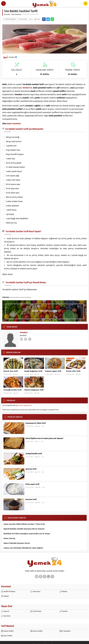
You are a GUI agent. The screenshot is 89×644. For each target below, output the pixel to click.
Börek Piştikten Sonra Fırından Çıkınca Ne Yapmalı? (44, 438)
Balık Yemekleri (16, 14)
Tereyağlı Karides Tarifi (12, 390)
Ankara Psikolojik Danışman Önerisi (17, 543)
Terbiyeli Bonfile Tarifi (34, 454)
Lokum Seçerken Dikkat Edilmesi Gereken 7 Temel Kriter (24, 524)
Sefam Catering (9, 538)
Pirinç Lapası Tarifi (32, 484)
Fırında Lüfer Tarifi (73, 371)
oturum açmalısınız (25, 405)
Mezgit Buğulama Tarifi (33, 371)
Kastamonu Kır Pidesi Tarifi (36, 423)
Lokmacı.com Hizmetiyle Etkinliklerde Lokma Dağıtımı (23, 548)
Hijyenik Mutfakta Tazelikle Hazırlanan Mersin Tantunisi (24, 529)
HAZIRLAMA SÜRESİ (45, 70)
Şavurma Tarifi (31, 469)
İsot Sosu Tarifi (31, 499)
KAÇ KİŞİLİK (17, 70)
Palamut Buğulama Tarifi (34, 390)
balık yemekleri (14, 297)
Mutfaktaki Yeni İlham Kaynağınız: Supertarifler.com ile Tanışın (27, 534)
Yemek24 (13, 57)
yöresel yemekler (26, 297)
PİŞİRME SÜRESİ (72, 70)
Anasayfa (7, 14)
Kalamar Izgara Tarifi (53, 371)
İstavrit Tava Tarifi (11, 371)
